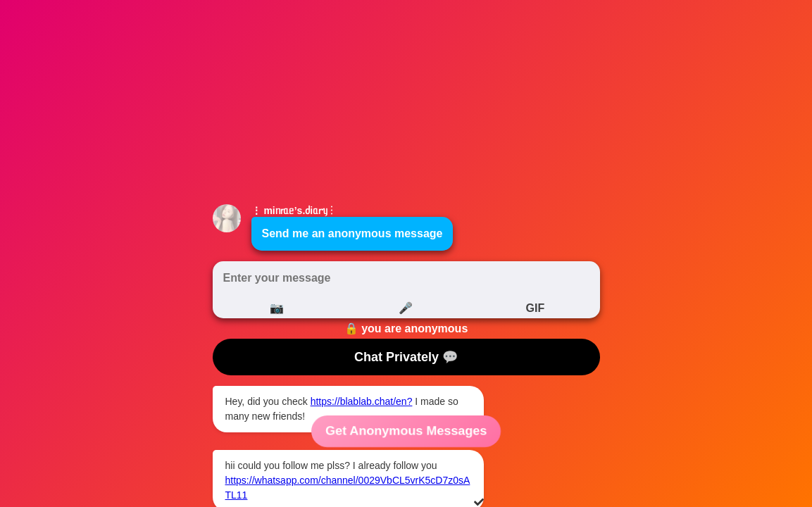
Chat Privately (406, 357)
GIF (535, 308)
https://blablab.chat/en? (362, 401)
